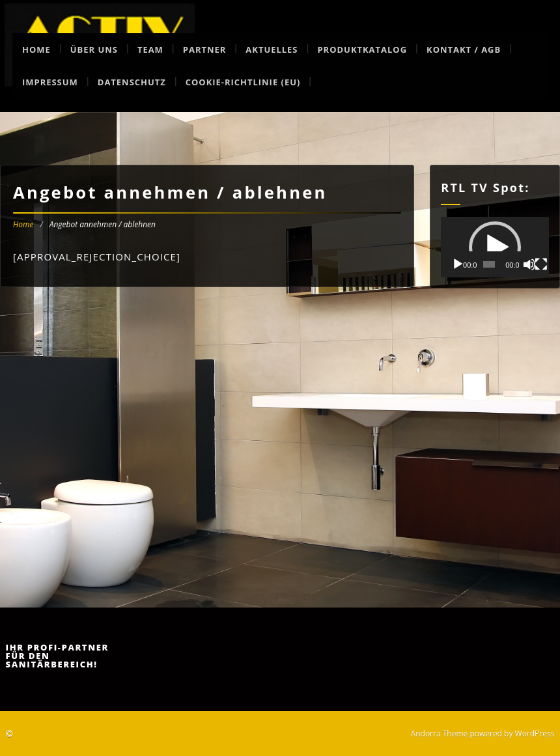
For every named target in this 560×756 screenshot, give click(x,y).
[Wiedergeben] (458, 264)
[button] (495, 247)
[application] (495, 247)
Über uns (94, 49)
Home (36, 49)
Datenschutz (132, 82)
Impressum (50, 82)
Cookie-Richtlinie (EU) (243, 82)
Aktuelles (272, 49)
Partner (205, 49)
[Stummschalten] (529, 264)
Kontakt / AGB (464, 49)
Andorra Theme (440, 734)
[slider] (489, 264)
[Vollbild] (541, 264)
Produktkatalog (362, 49)
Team (150, 49)
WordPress (535, 734)
